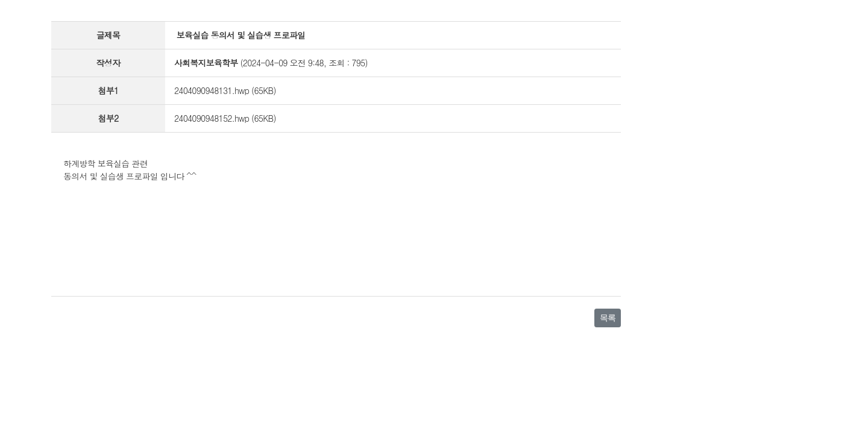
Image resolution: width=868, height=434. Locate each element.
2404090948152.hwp (212, 118)
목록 (608, 318)
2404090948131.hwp (212, 90)
